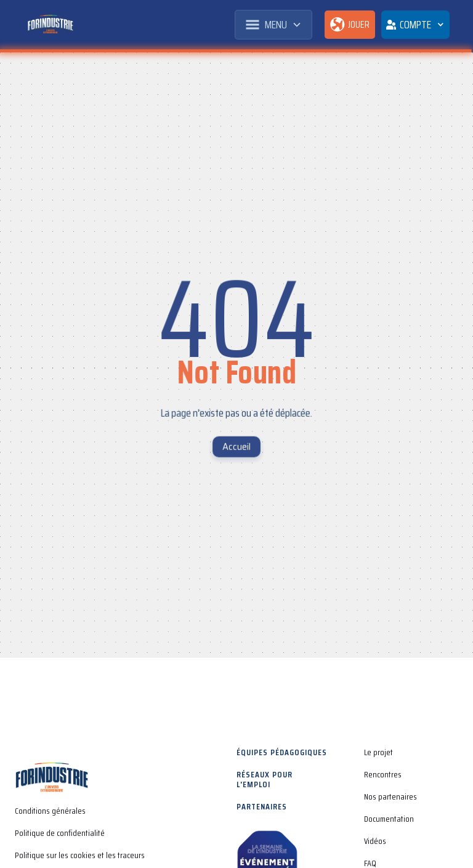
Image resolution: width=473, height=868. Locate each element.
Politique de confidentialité (60, 833)
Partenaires (262, 806)
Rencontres (383, 774)
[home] (50, 24)
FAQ (370, 863)
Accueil (236, 446)
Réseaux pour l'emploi (265, 779)
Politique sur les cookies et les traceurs (80, 855)
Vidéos (375, 841)
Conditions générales (50, 811)
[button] (273, 25)
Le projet (378, 752)
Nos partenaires (390, 796)
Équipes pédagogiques (282, 752)
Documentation (389, 819)
